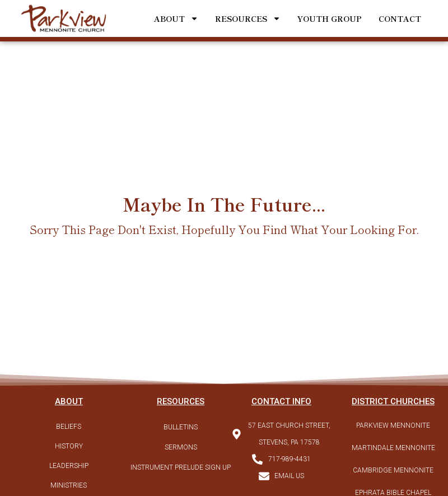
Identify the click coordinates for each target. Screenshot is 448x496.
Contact (400, 18)
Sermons (181, 447)
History (69, 446)
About (176, 18)
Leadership (69, 466)
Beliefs (69, 427)
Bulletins (181, 427)
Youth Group (330, 18)
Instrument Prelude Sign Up (181, 467)
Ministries (69, 485)
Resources (248, 18)
